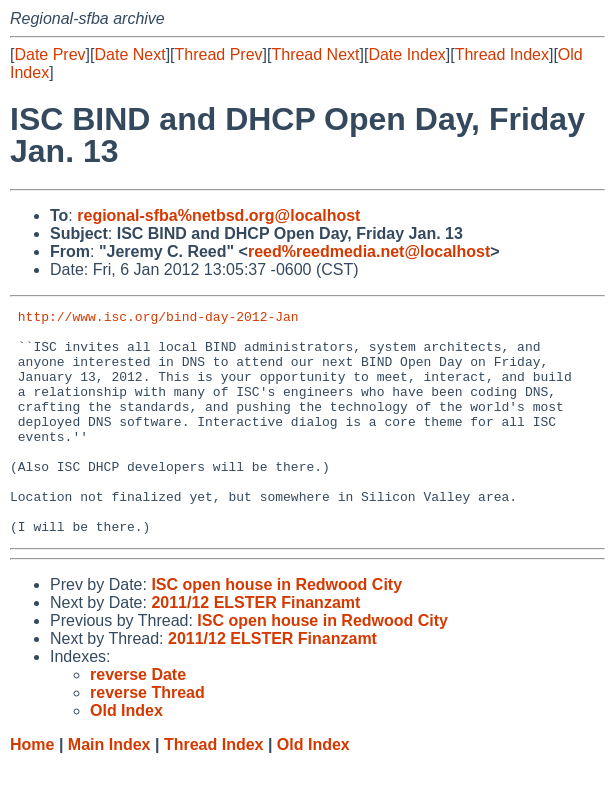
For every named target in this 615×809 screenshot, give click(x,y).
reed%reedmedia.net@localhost (369, 251)
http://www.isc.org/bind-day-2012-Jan (158, 319)
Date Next (129, 54)
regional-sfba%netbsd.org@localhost (218, 215)
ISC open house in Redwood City (276, 629)
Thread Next (315, 54)
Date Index (406, 54)
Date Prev (49, 54)
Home (32, 789)
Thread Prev (219, 54)
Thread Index (502, 54)
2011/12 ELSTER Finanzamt (255, 647)
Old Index (313, 789)
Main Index (109, 789)
